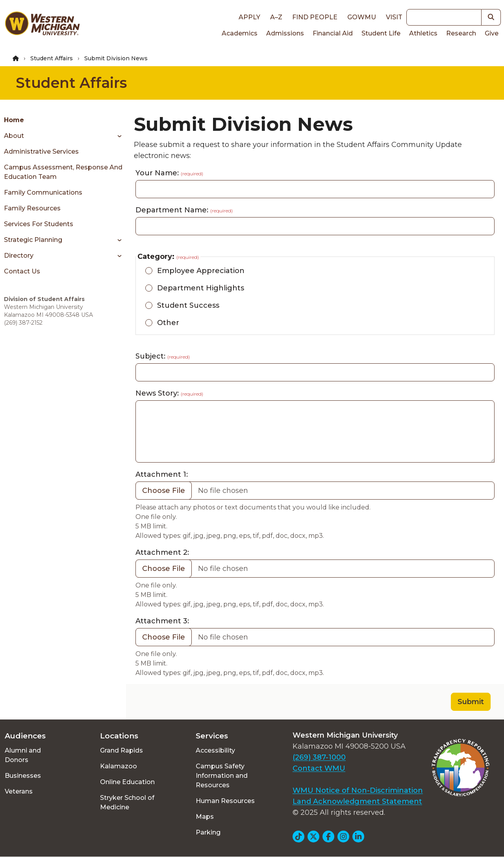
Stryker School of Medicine (127, 802)
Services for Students (39, 224)
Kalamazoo (119, 766)
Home (14, 120)
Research (461, 33)
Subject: (163, 356)
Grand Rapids (121, 750)
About (14, 136)
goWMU (362, 17)
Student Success (188, 305)
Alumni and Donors (23, 755)
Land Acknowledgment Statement (357, 801)
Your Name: (169, 173)
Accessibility (215, 750)
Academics (240, 33)
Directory (19, 256)
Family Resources (32, 208)
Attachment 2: (162, 552)
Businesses (23, 776)
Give (492, 33)
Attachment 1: (162, 474)
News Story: (169, 393)
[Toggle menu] (117, 136)
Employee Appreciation (201, 271)
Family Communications (43, 192)
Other (168, 323)
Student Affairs (52, 58)
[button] (491, 17)
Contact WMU (319, 768)
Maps (205, 817)
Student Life (381, 33)
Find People (315, 17)
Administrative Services (41, 152)
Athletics (423, 33)
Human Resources (225, 801)
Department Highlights (201, 288)
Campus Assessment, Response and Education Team (63, 172)
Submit (471, 702)
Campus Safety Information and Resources (222, 776)
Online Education (127, 782)
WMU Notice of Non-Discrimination (358, 790)
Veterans (19, 791)
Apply (249, 17)
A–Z (276, 17)
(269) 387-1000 (319, 757)
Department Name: (184, 210)
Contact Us (22, 271)
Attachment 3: (162, 621)
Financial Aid (333, 33)
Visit (394, 17)
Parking (208, 832)
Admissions (285, 33)
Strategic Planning (33, 240)
